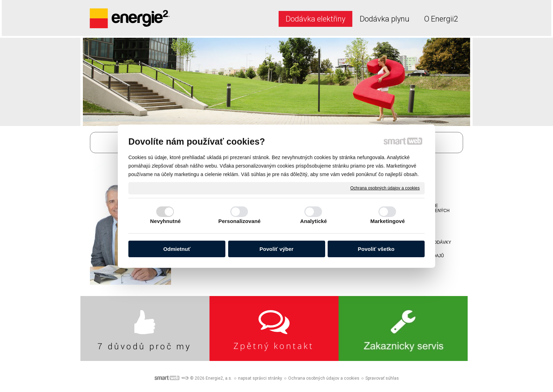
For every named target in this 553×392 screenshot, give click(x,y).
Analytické (314, 221)
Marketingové (388, 221)
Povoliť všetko (376, 249)
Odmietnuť (177, 249)
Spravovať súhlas (382, 378)
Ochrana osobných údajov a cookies (385, 188)
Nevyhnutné (166, 221)
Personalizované (239, 221)
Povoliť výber (276, 249)
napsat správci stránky (260, 378)
